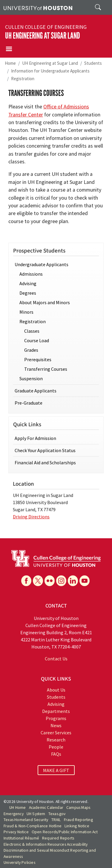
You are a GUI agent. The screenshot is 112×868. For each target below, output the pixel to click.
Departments (56, 711)
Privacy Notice (16, 832)
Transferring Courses (46, 369)
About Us (56, 690)
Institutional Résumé (21, 838)
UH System (36, 814)
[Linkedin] (73, 581)
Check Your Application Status (45, 450)
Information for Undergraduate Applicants (50, 71)
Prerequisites (38, 359)
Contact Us (56, 659)
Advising (28, 283)
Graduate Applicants (36, 391)
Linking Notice (77, 826)
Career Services (56, 733)
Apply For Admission (35, 438)
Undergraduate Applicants (42, 264)
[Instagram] (61, 581)
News (56, 725)
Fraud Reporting (78, 820)
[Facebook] (26, 581)
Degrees (28, 293)
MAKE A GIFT (56, 770)
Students (93, 63)
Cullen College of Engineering (46, 27)
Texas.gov (57, 814)
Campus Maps (78, 808)
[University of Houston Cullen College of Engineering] (56, 558)
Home (10, 63)
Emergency (14, 814)
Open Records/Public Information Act (65, 832)
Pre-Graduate (29, 403)
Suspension (31, 378)
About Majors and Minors (45, 302)
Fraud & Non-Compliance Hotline (33, 826)
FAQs (56, 754)
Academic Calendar (46, 808)
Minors (26, 312)
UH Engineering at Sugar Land (43, 36)
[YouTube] (85, 581)
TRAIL (56, 820)
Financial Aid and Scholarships (45, 463)
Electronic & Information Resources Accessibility (46, 844)
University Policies (19, 863)
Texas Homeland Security (26, 820)
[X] (38, 581)
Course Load (37, 340)
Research (56, 740)
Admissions (31, 274)
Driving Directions (31, 517)
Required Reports (58, 838)
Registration (23, 79)
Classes (32, 331)
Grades (31, 350)
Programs (56, 718)
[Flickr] (50, 581)
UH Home (17, 808)
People (56, 747)
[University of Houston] (38, 7)
